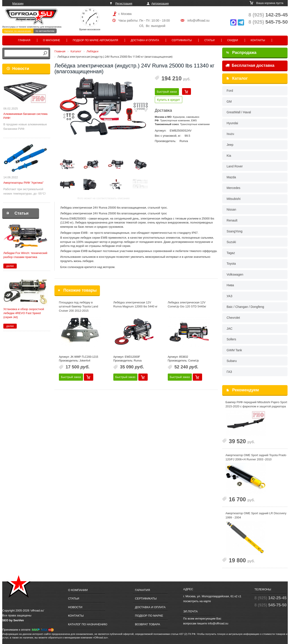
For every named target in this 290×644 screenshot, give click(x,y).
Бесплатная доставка (250, 65)
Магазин (18, 3)
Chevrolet (233, 318)
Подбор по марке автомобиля (95, 40)
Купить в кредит (169, 100)
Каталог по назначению (18, 31)
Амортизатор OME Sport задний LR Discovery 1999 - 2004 (256, 515)
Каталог (240, 78)
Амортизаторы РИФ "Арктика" (23, 183)
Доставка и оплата (145, 40)
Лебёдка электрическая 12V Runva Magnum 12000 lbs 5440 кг (135, 305)
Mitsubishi (234, 199)
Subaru (232, 361)
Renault (232, 220)
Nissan (231, 209)
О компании (78, 590)
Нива (230, 285)
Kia (229, 156)
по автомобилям (45, 31)
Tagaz (231, 253)
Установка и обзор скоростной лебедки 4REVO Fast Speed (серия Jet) (24, 313)
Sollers (231, 339)
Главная (24, 40)
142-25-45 (268, 15)
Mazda (231, 177)
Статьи (209, 40)
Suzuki (231, 242)
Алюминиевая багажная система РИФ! (25, 116)
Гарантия (142, 590)
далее (10, 266)
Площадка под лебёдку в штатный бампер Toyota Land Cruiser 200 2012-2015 (79, 307)
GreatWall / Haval (239, 112)
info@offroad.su (198, 20)
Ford (230, 91)
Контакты (258, 40)
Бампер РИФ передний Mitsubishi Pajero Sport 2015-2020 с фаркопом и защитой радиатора (256, 404)
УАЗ (230, 296)
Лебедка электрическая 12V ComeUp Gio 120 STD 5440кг (187, 305)
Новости (21, 69)
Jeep (230, 145)
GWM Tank (234, 350)
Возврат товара (148, 624)
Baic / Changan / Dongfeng (245, 307)
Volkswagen (235, 274)
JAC (230, 329)
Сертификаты (182, 40)
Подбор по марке (149, 616)
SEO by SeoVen (13, 620)
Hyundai (232, 123)
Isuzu (230, 134)
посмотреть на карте (197, 601)
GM (229, 102)
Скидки (233, 40)
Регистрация (124, 3)
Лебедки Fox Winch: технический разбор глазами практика (25, 255)
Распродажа (241, 53)
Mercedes (233, 188)
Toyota (231, 264)
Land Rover (235, 166)
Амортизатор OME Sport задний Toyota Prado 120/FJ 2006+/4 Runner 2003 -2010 (256, 457)
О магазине (52, 40)
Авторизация (160, 3)
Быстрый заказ (167, 92)
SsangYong (235, 231)
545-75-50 (268, 22)
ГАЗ (229, 372)
